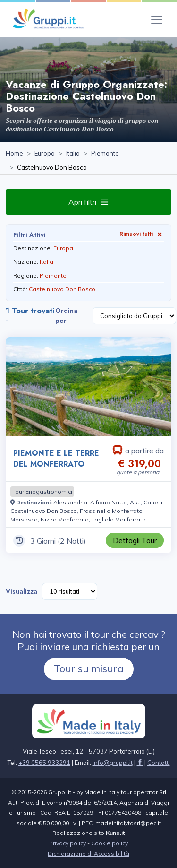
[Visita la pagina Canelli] (153, 502)
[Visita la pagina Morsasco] (24, 519)
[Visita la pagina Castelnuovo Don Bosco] (44, 511)
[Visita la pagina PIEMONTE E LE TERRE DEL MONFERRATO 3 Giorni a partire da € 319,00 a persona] (88, 387)
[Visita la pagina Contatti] (159, 763)
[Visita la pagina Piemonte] (105, 154)
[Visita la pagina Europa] (45, 154)
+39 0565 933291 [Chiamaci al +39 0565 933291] (44, 763)
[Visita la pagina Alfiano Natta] (109, 502)
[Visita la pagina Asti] (135, 502)
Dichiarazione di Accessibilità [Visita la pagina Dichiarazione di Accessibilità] (88, 854)
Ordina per (66, 316)
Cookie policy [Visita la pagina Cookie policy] (110, 843)
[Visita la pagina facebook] (140, 763)
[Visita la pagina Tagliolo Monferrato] (119, 519)
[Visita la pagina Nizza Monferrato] (65, 519)
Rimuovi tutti (142, 234)
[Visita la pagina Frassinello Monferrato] (111, 511)
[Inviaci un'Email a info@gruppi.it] (113, 763)
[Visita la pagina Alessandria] (70, 502)
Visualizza (21, 591)
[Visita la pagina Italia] (73, 154)
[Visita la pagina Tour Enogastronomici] (42, 492)
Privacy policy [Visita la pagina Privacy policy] (67, 843)
